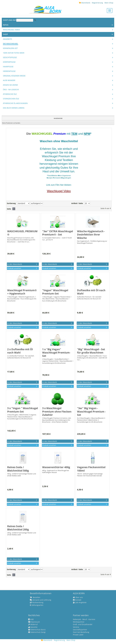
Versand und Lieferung (41, 600)
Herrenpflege (9, 71)
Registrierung (97, 3)
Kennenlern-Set (10, 48)
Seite (9, 209)
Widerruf (33, 624)
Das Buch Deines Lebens (14, 108)
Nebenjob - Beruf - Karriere (84, 619)
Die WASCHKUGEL (11, 44)
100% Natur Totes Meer (14, 53)
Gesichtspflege (10, 57)
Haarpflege (8, 67)
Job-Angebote (80, 602)
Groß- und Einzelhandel (83, 624)
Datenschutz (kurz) (37, 630)
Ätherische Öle (10, 94)
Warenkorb (85, 3)
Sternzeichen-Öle (11, 99)
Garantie (33, 627)
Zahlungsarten (37, 605)
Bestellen (35, 597)
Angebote (7, 39)
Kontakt (77, 600)
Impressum (34, 622)
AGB (31, 619)
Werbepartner (79, 622)
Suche (35, 20)
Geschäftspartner (80, 630)
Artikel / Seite (77, 203)
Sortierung (11, 203)
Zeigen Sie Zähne (10, 85)
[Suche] (25, 20)
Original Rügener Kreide (14, 76)
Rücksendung (37, 602)
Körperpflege (9, 62)
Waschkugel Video (11, 30)
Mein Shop (109, 3)
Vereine (76, 627)
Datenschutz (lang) (37, 632)
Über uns (78, 597)
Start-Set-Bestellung (81, 632)
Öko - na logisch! (11, 90)
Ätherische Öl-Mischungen (15, 103)
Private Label (78, 635)
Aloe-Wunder (9, 80)
